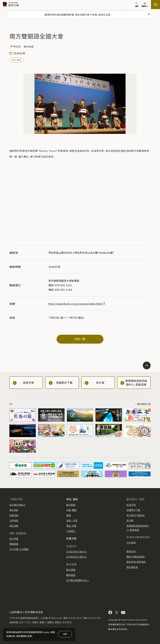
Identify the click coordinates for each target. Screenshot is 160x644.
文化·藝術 (16, 60)
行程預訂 (71, 531)
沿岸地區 (14, 520)
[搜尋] (137, 5)
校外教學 (131, 543)
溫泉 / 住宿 (72, 520)
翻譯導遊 (71, 575)
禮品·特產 (71, 526)
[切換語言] (145, 5)
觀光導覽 (71, 570)
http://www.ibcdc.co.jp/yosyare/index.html (77, 304)
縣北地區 (14, 526)
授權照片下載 (133, 510)
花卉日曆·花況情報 (19, 549)
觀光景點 (71, 505)
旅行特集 (14, 539)
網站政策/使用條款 (136, 562)
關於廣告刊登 (144, 404)
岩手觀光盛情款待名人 (78, 580)
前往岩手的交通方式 (76, 552)
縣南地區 (14, 515)
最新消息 (131, 551)
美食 (69, 515)
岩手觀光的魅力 (17, 505)
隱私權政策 (132, 567)
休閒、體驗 (71, 510)
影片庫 (130, 520)
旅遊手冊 (131, 505)
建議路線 (14, 544)
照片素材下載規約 (136, 515)
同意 (65, 634)
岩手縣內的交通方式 (76, 557)
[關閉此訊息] (149, 14)
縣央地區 (14, 510)
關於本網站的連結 (136, 557)
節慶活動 (71, 538)
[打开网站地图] (155, 5)
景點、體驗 (72, 499)
